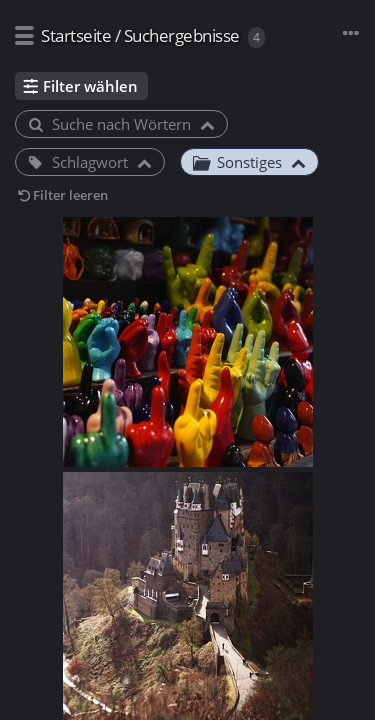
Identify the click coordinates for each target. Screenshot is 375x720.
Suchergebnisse (182, 35)
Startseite (76, 35)
